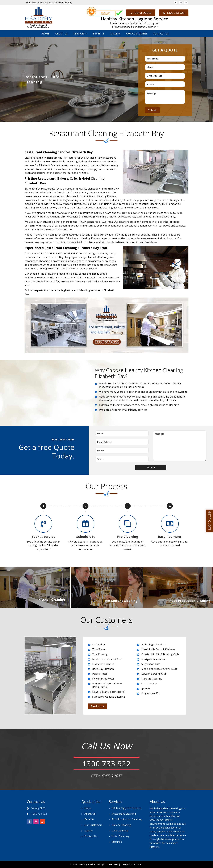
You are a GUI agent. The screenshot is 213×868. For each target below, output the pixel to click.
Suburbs (117, 842)
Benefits (98, 34)
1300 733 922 (174, 13)
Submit (152, 110)
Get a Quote (141, 13)
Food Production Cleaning (127, 819)
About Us (61, 34)
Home (46, 34)
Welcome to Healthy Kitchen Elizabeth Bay (49, 3)
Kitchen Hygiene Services (127, 808)
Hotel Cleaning (121, 836)
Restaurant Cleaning (124, 814)
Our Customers (137, 34)
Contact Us (161, 34)
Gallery (115, 34)
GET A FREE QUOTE (107, 776)
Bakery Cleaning (122, 825)
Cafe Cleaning (120, 831)
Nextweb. (138, 864)
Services (79, 34)
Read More (97, 706)
